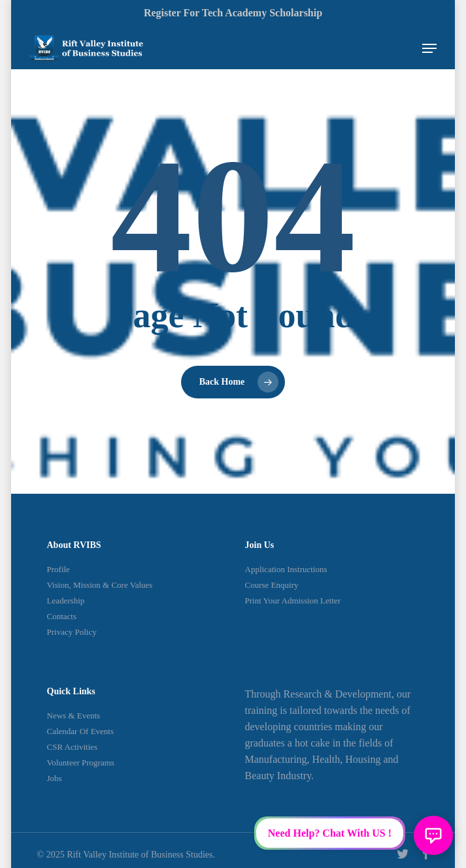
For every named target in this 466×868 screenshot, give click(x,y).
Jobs (55, 778)
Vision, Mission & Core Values (100, 585)
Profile (58, 569)
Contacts (62, 616)
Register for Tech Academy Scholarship (233, 13)
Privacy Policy (72, 632)
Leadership (66, 601)
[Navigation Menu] (429, 48)
